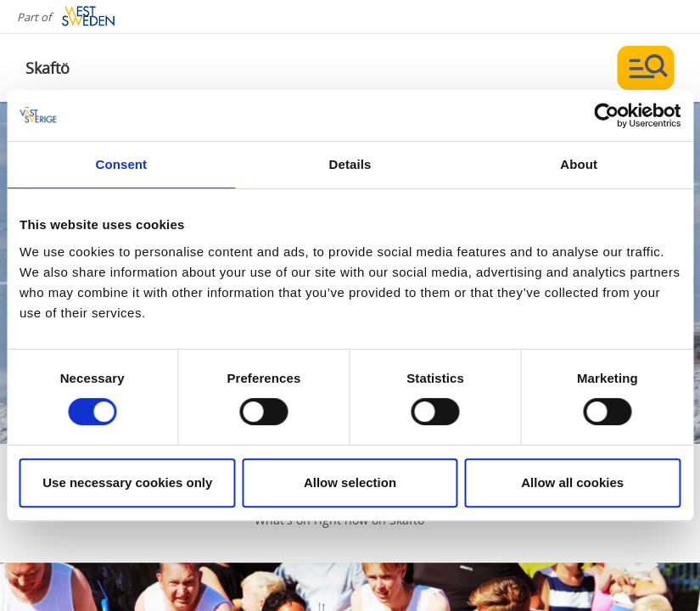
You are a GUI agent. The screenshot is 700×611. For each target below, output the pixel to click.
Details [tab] (350, 164)
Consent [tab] (121, 164)
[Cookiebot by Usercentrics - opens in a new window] (606, 115)
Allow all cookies (572, 482)
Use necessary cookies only (127, 482)
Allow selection (350, 482)
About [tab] (579, 164)
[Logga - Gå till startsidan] (85, 68)
